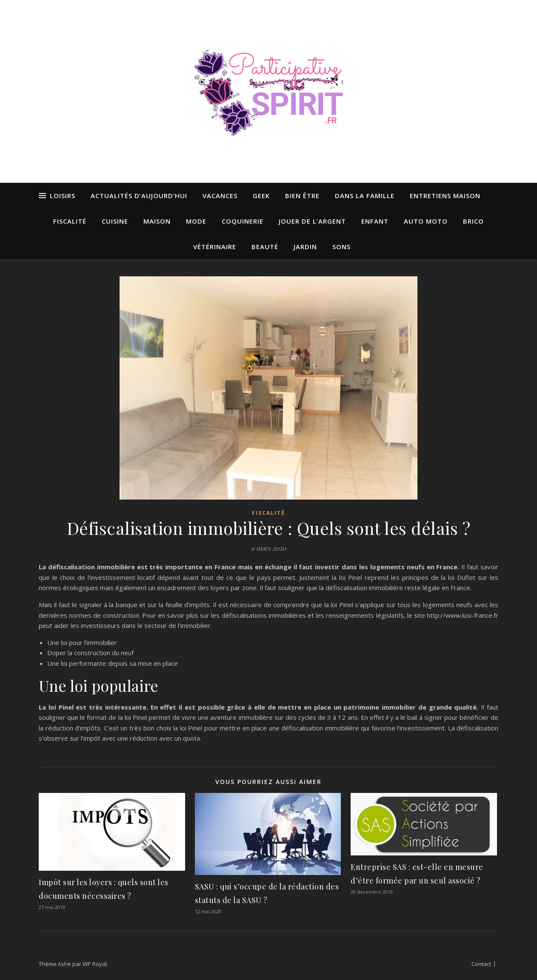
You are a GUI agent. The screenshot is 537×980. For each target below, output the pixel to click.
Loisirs (63, 196)
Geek (261, 196)
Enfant (375, 221)
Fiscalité (70, 221)
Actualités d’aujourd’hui (139, 196)
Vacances (220, 196)
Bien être (302, 196)
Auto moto (426, 221)
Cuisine (115, 221)
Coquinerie (243, 221)
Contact (481, 964)
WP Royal (95, 964)
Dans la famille (365, 196)
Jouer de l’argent (312, 221)
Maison (157, 221)
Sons (341, 247)
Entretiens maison (445, 196)
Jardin (305, 247)
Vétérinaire (215, 247)
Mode (196, 221)
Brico (473, 221)
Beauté (265, 247)
